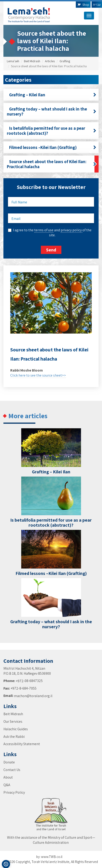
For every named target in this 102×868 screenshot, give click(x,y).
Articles (50, 61)
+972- (20, 681)
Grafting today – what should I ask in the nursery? (52, 111)
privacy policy (72, 230)
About (8, 777)
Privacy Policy (14, 792)
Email (16, 219)
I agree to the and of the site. (52, 233)
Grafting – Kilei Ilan (52, 95)
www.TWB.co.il (52, 857)
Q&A (7, 785)
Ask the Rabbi (14, 737)
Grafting (65, 61)
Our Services (13, 721)
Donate (9, 762)
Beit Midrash (32, 61)
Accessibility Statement (22, 744)
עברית (97, 5)
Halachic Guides (16, 729)
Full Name (19, 202)
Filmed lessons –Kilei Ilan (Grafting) (52, 147)
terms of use (44, 230)
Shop (83, 5)
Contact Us (12, 770)
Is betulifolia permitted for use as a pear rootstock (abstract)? (52, 131)
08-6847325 (34, 681)
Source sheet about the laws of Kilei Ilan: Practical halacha (52, 164)
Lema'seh (13, 61)
